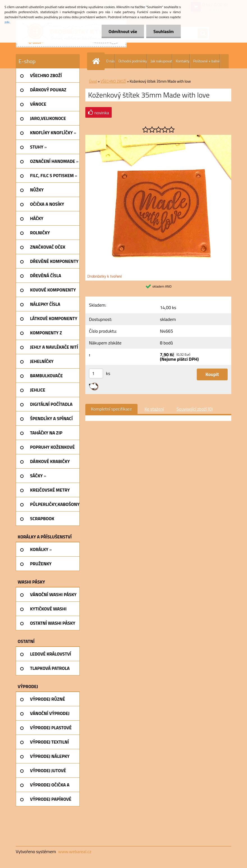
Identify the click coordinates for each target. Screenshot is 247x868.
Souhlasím (163, 31)
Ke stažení (154, 409)
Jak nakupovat (161, 61)
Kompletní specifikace (111, 409)
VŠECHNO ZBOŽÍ (113, 81)
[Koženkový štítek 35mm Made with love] (158, 137)
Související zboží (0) (195, 409)
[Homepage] (97, 61)
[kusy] (96, 373)
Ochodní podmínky (133, 61)
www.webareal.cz (75, 851)
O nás (110, 61)
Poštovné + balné (206, 61)
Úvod (93, 81)
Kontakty (183, 61)
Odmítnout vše (123, 31)
